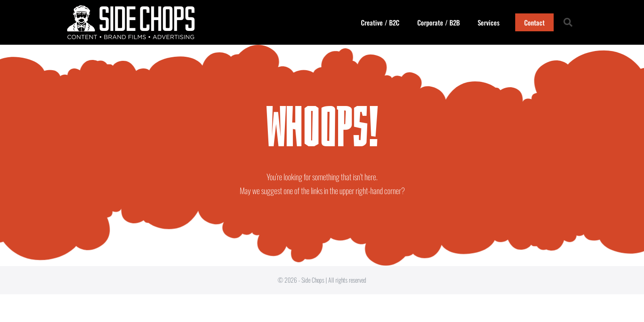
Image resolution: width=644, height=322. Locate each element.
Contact (534, 22)
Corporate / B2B (439, 22)
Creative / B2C (380, 22)
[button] (568, 22)
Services (489, 22)
